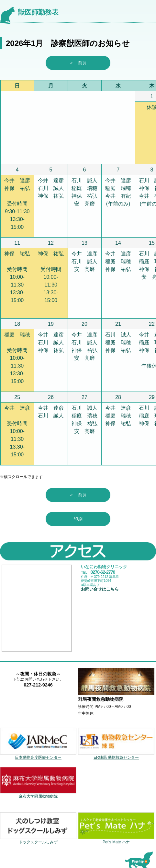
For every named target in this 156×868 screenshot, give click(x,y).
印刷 (78, 519)
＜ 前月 (83, 63)
